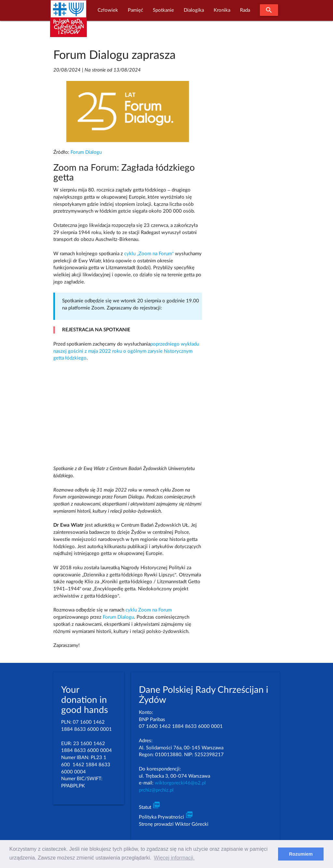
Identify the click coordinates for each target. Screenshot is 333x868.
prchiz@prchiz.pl (156, 790)
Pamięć (135, 10)
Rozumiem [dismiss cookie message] (301, 854)
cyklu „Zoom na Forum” (149, 254)
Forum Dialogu (86, 152)
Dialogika (194, 10)
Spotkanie (163, 10)
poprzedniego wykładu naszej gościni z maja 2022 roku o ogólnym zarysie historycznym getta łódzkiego (126, 351)
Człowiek (108, 10)
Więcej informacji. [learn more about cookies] (174, 858)
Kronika (222, 10)
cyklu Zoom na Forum (149, 610)
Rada (245, 10)
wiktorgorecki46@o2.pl (180, 783)
